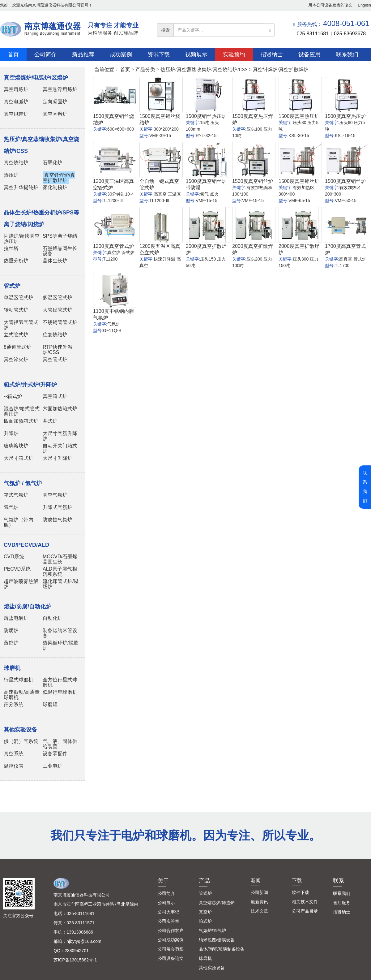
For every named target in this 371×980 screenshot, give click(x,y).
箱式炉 (205, 921)
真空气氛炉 (55, 495)
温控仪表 (14, 766)
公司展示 (166, 903)
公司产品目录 (305, 911)
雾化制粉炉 (55, 187)
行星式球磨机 (19, 680)
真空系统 (14, 754)
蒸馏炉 (11, 643)
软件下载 (301, 892)
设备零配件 (55, 754)
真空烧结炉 (16, 163)
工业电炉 (53, 766)
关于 (163, 881)
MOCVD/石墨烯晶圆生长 (60, 559)
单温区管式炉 (19, 298)
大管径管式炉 (58, 310)
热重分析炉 (16, 261)
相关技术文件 (305, 902)
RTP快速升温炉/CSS (58, 350)
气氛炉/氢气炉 (212, 930)
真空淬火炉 (16, 359)
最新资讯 (259, 902)
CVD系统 (14, 557)
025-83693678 (350, 34)
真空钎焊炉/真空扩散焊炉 (59, 178)
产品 (204, 881)
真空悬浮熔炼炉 (60, 89)
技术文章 (259, 911)
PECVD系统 (17, 569)
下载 (297, 881)
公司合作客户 (171, 930)
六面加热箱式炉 (60, 409)
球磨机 (205, 958)
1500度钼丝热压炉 (206, 116)
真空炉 (205, 912)
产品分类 (145, 69)
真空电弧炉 (16, 102)
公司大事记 (168, 912)
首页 (125, 69)
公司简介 (166, 893)
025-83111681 (313, 34)
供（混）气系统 (21, 741)
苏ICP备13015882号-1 (75, 960)
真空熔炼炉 (16, 89)
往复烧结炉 (55, 335)
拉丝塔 (11, 248)
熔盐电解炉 (16, 618)
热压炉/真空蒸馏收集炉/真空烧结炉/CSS (204, 69)
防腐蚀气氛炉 (58, 520)
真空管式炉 (55, 359)
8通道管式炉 (17, 347)
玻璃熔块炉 (16, 446)
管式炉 (205, 893)
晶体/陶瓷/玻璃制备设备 (222, 949)
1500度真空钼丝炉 (253, 181)
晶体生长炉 (55, 261)
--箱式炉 (13, 396)
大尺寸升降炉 (58, 458)
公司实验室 (168, 921)
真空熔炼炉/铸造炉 (217, 903)
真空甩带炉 (16, 114)
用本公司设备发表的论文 (330, 5)
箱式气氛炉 (16, 495)
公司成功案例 (171, 940)
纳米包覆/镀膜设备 (217, 940)
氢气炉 (11, 507)
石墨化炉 (53, 163)
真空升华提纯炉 (21, 187)
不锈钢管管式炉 (60, 322)
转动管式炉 (16, 310)
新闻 (256, 881)
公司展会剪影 (171, 949)
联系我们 (342, 893)
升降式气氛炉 (58, 507)
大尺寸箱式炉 (19, 458)
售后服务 (342, 903)
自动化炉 (53, 618)
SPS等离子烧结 (60, 236)
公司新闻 (259, 892)
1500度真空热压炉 (299, 116)
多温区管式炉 (58, 298)
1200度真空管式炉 (113, 246)
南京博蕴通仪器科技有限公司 (82, 895)
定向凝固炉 (55, 102)
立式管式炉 (16, 335)
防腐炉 (11, 630)
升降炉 (11, 433)
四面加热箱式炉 (21, 421)
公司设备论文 (171, 958)
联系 (339, 881)
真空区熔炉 (55, 114)
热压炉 (11, 175)
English (364, 5)
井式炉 (50, 421)
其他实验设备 (212, 968)
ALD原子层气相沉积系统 (60, 572)
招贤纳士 (342, 912)
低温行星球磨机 (60, 692)
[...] (219, 30)
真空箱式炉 (55, 396)
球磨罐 (50, 704)
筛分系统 (14, 704)
